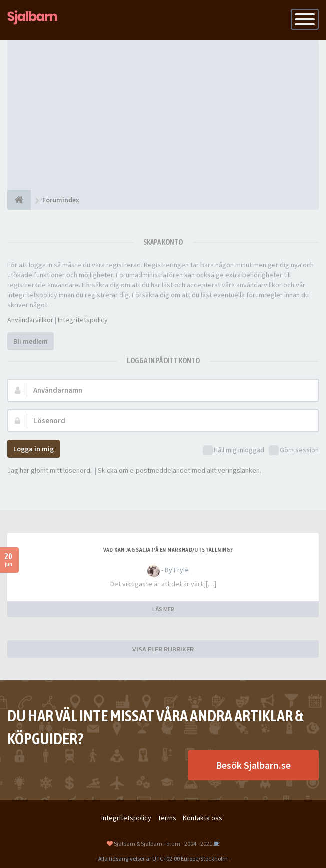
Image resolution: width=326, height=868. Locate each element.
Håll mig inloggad (233, 451)
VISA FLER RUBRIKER (163, 649)
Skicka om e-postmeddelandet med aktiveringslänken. (179, 470)
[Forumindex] (19, 200)
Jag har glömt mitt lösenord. (50, 470)
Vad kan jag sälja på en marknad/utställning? (168, 550)
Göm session (294, 451)
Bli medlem (31, 341)
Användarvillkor (30, 320)
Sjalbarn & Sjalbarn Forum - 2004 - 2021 (163, 843)
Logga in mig (34, 449)
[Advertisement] (163, 115)
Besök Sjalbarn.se (253, 765)
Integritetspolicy (83, 320)
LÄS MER (163, 609)
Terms (167, 818)
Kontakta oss (202, 818)
